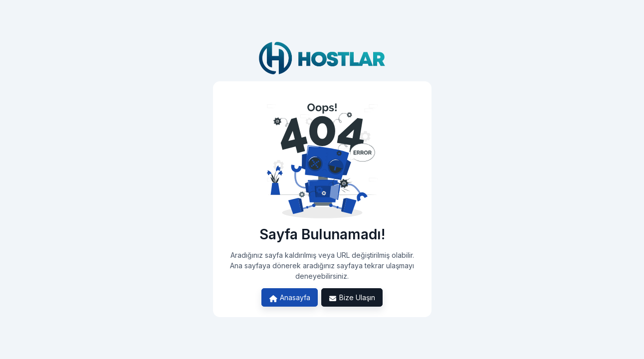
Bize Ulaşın (352, 298)
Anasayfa (290, 298)
